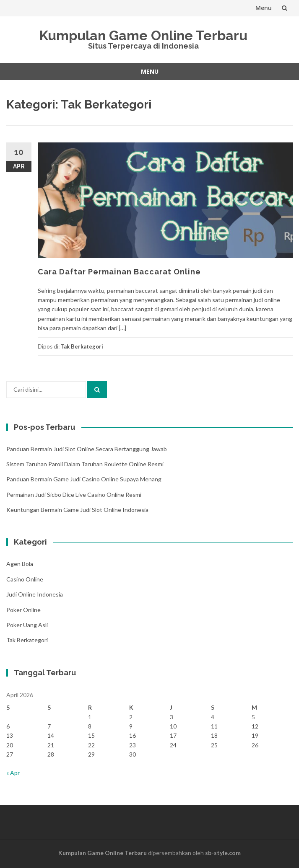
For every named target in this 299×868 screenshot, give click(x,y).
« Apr (13, 773)
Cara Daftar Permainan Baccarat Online (119, 272)
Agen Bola (20, 564)
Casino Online (25, 579)
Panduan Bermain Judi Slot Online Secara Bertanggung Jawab (87, 449)
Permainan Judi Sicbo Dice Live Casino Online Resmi (74, 495)
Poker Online (23, 610)
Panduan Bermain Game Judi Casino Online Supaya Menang (84, 479)
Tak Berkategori (82, 346)
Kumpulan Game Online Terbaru (143, 35)
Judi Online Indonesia (35, 594)
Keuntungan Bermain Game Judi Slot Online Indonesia (77, 510)
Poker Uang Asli (27, 625)
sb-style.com (223, 853)
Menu (264, 8)
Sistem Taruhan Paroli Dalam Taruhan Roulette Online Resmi (85, 464)
